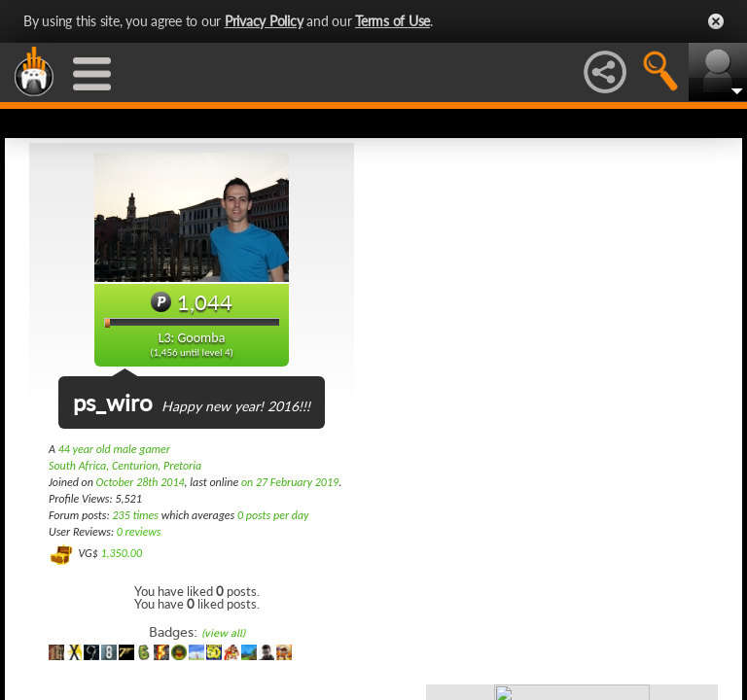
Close (716, 21)
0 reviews (139, 532)
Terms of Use (392, 21)
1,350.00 (121, 553)
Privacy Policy (264, 21)
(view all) (223, 633)
